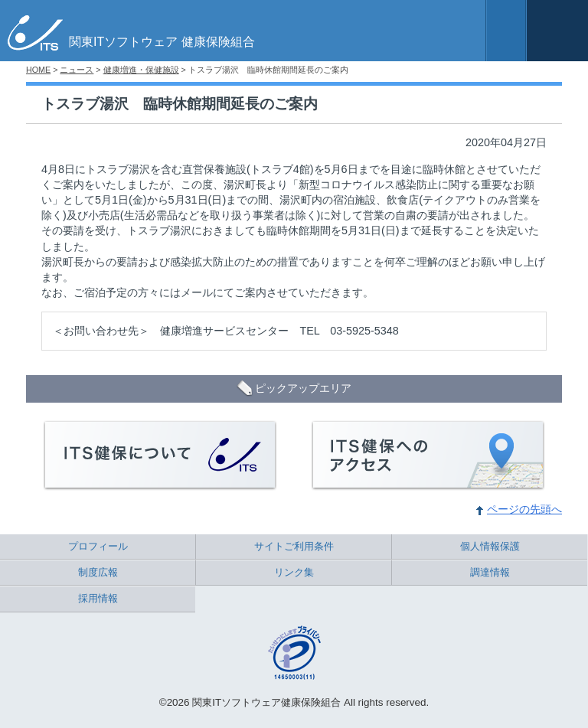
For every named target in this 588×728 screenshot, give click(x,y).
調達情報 (490, 572)
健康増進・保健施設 (141, 70)
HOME (38, 70)
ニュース (77, 70)
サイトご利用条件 (294, 546)
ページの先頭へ (524, 509)
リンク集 (294, 572)
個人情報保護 (490, 546)
